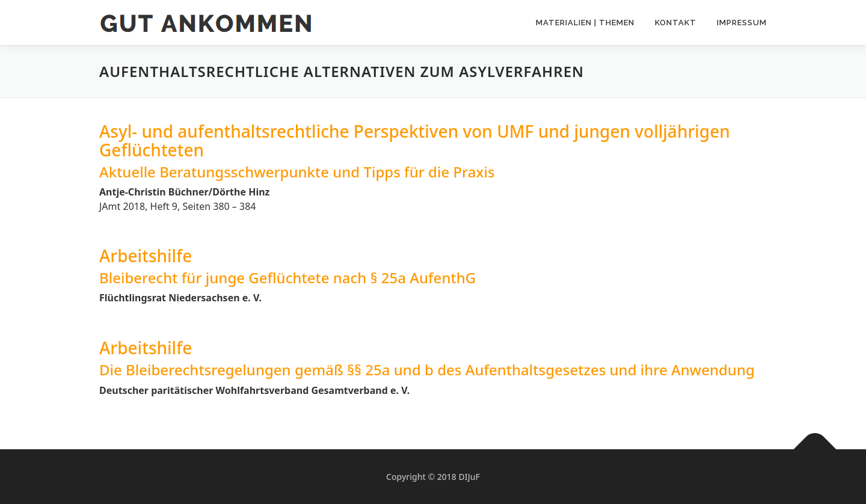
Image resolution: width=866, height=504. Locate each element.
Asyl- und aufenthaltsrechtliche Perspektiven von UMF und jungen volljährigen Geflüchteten (415, 140)
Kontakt (676, 23)
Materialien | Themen (585, 23)
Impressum (742, 23)
